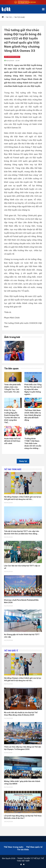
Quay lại (23, 461)
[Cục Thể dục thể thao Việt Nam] (6, 9)
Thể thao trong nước (14, 847)
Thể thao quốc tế (34, 847)
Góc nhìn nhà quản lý (12, 57)
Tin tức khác (23, 850)
